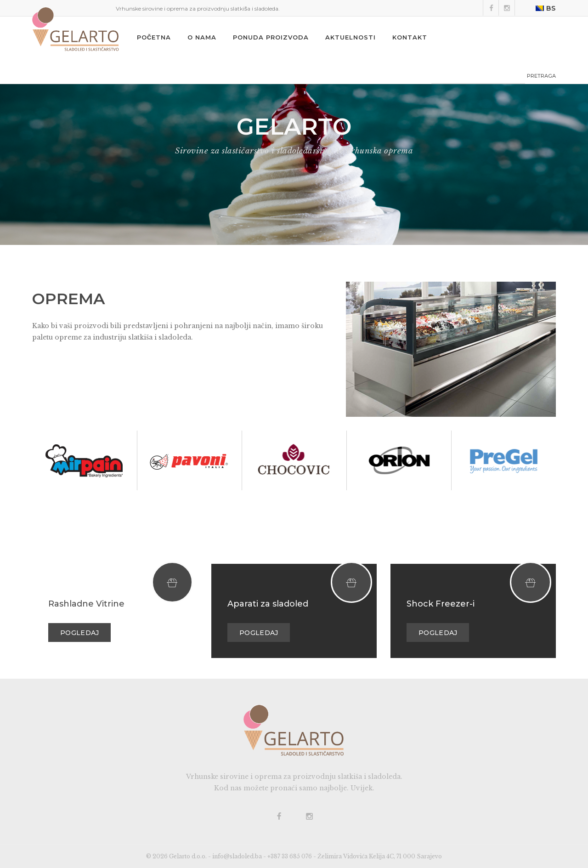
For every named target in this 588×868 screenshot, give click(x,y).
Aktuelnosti (351, 37)
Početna (154, 37)
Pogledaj (79, 633)
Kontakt (410, 37)
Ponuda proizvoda (271, 37)
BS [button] (546, 8)
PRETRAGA (541, 76)
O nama (202, 37)
